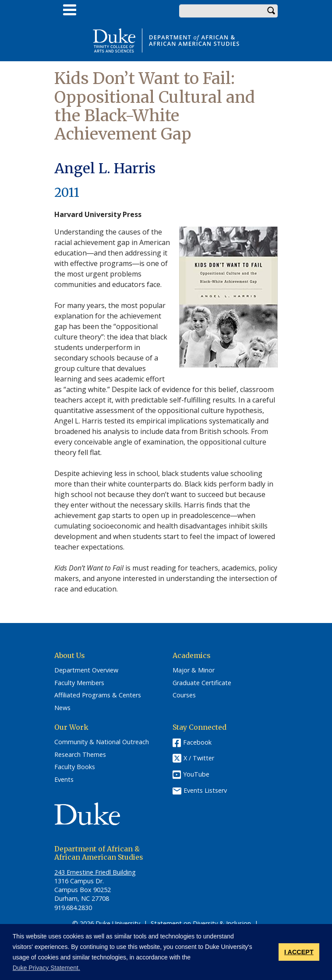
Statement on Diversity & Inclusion (201, 923)
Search (271, 11)
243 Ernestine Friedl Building (95, 872)
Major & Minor (194, 670)
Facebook (197, 742)
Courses (184, 695)
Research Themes (80, 755)
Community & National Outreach (102, 742)
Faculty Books (75, 767)
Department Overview (86, 670)
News (62, 708)
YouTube (196, 774)
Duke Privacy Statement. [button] (46, 968)
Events (64, 780)
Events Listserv (205, 790)
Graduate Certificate (202, 683)
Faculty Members (79, 683)
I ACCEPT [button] (299, 952)
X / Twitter (199, 758)
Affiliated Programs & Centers (98, 695)
